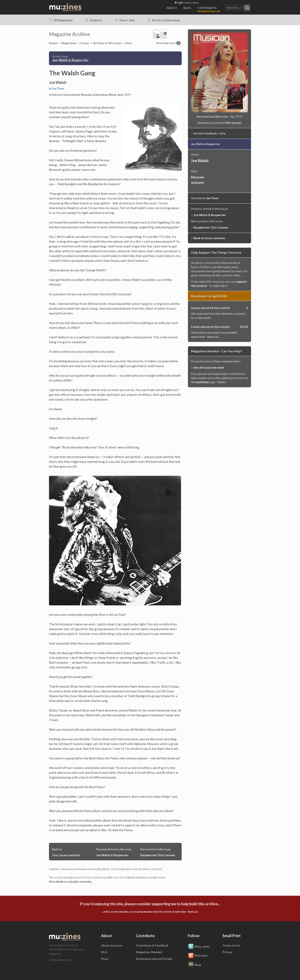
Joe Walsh (200, 161)
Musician (198, 177)
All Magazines (61, 20)
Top (55, 855)
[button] (237, 7)
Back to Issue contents (209, 238)
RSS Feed (198, 956)
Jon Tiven (58, 89)
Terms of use (231, 945)
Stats (105, 959)
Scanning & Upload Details (154, 959)
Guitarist (198, 183)
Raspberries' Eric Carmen (158, 855)
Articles (107, 43)
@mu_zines (199, 947)
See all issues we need (209, 367)
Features (94, 20)
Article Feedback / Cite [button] (209, 133)
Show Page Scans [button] (168, 43)
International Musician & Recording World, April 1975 (97, 95)
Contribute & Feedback (152, 945)
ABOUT (172, 8)
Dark (188, 3)
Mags (69, 43)
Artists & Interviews (164, 20)
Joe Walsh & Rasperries (112, 855)
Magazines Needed (149, 952)
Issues (85, 43)
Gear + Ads (125, 20)
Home (53, 43)
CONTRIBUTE (207, 8)
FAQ (104, 952)
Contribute (202, 382)
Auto (196, 3)
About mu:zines (112, 945)
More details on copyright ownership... (71, 882)
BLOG (187, 8)
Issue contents (70, 855)
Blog (194, 965)
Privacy (227, 952)
